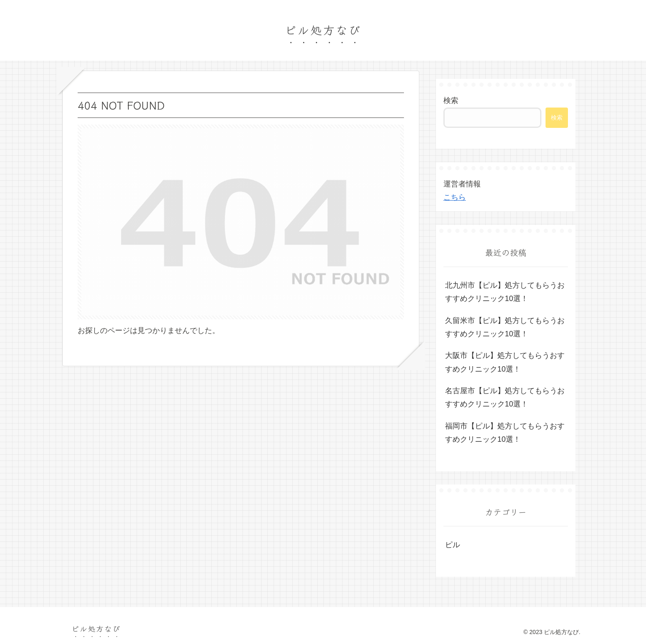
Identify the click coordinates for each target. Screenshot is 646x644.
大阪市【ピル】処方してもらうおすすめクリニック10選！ (505, 362)
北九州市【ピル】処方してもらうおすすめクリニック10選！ (505, 292)
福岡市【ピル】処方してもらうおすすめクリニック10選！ (505, 433)
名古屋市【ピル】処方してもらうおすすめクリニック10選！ (505, 397)
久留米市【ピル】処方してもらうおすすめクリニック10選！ (505, 327)
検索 (451, 100)
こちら (455, 197)
